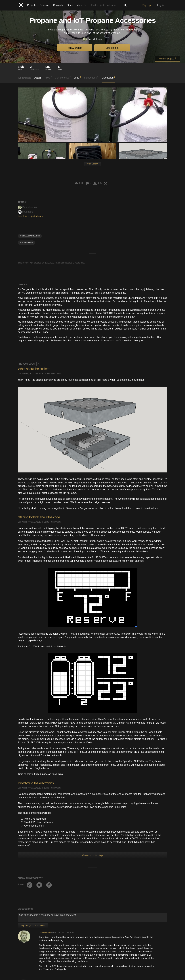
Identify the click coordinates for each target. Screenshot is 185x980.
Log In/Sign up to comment (33, 926)
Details (38, 78)
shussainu (26, 212)
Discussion (108, 77)
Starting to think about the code (39, 517)
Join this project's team (30, 216)
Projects (32, 5)
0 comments (56, 373)
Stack (70, 5)
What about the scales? (34, 369)
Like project (112, 48)
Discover (45, 5)
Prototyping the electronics (36, 783)
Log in (161, 5)
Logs (77, 77)
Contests (58, 5)
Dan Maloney (92, 39)
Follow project (75, 48)
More (82, 5)
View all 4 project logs (92, 855)
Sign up (147, 5)
